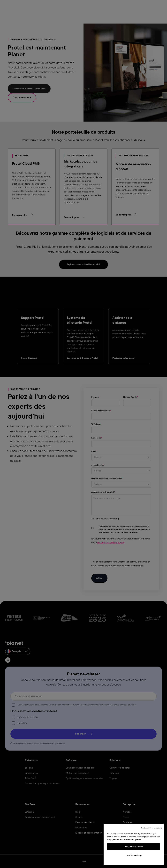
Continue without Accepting (152, 828)
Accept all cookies (134, 847)
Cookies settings (134, 855)
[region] (134, 845)
